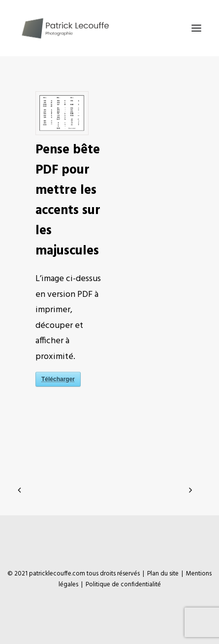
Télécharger (58, 379)
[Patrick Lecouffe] (65, 28)
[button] (196, 28)
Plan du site (163, 574)
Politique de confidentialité (123, 585)
